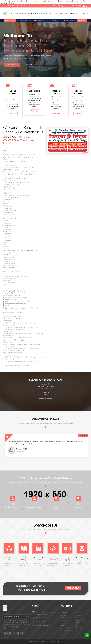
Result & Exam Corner (67, 13)
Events (24, 13)
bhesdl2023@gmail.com (60, 6)
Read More (13, 114)
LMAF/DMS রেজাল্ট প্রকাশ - (24, 20)
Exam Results (80, 628)
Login (86, 6)
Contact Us (84, 13)
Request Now (73, 588)
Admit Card (65, 628)
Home (12, 13)
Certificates (65, 631)
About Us (31, 13)
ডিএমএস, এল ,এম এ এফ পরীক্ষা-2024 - (50, 20)
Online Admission (47, 13)
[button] (42, 464)
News (77, 13)
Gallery (56, 13)
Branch (38, 13)
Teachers (18, 13)
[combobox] (16, 616)
